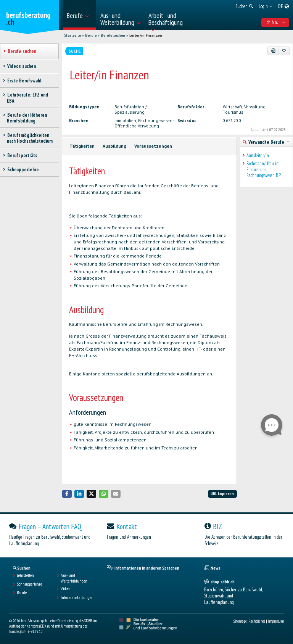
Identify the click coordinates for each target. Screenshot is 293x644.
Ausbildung (114, 146)
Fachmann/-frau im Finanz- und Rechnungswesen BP (264, 169)
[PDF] (273, 51)
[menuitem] (80, 15)
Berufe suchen (113, 35)
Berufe (91, 35)
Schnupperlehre (29, 584)
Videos (65, 589)
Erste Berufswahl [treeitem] (24, 81)
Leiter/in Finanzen (146, 35)
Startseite (72, 35)
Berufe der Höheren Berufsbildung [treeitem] (27, 118)
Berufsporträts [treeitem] (22, 155)
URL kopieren (222, 494)
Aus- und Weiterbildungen (74, 578)
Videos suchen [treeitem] (21, 66)
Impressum (276, 621)
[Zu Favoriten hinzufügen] (284, 51)
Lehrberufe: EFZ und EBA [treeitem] (27, 98)
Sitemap (240, 621)
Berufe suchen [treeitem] (22, 51)
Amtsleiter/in (258, 155)
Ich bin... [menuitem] (275, 22)
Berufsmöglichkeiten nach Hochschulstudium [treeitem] (30, 138)
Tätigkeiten (82, 146)
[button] (67, 494)
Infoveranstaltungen (77, 597)
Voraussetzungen (153, 146)
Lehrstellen (25, 575)
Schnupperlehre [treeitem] (23, 170)
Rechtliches (257, 621)
